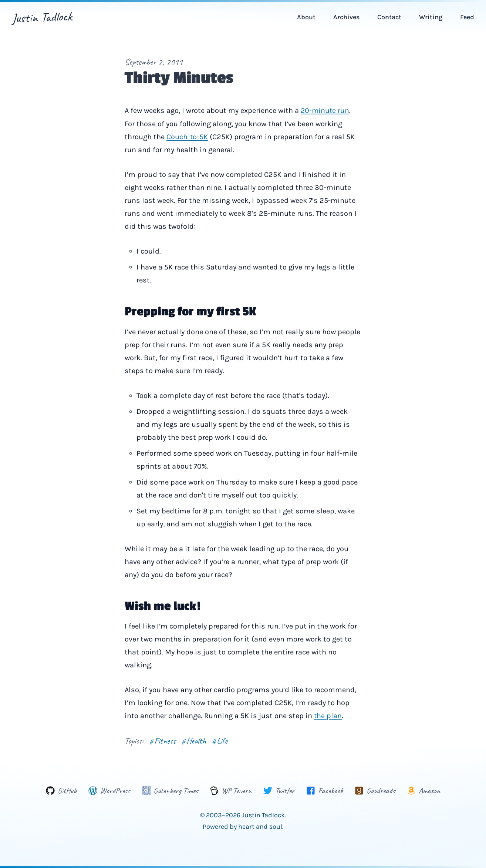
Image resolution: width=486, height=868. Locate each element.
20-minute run (325, 110)
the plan (328, 715)
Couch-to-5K (187, 136)
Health (194, 740)
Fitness (163, 740)
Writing (431, 17)
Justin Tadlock (42, 17)
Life (220, 740)
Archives (346, 17)
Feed (467, 17)
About (306, 17)
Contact (389, 17)
